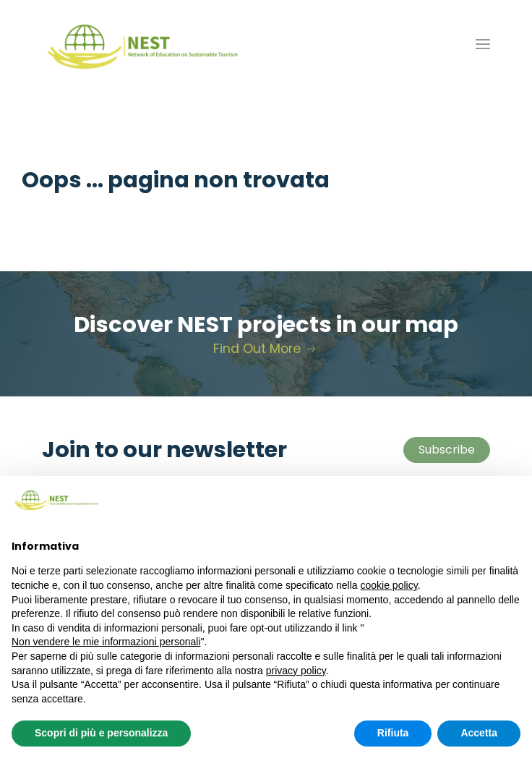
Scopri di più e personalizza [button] (101, 733)
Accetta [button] (479, 733)
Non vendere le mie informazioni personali (106, 642)
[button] (483, 44)
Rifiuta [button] (393, 733)
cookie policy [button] (389, 585)
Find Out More (266, 348)
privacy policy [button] (296, 671)
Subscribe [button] (447, 450)
